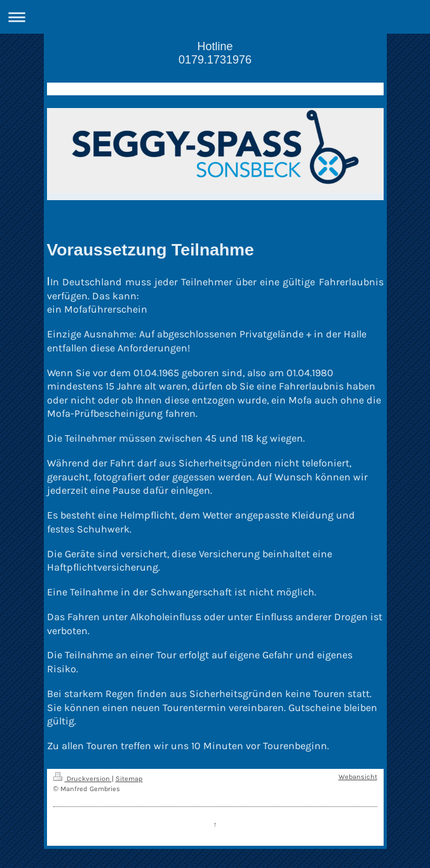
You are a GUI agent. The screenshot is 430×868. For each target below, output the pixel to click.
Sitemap (129, 779)
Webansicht (358, 777)
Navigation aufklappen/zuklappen (215, 17)
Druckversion (83, 779)
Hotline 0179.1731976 (215, 53)
